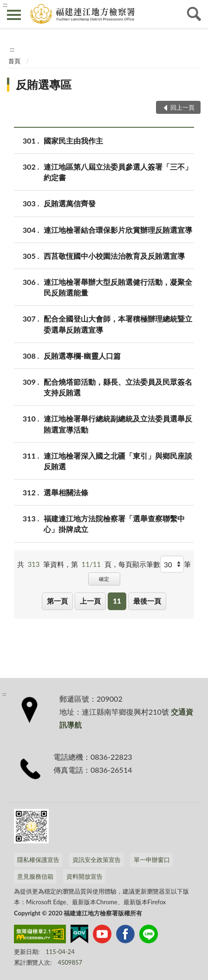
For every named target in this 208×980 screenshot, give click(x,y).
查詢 (194, 14)
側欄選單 (14, 15)
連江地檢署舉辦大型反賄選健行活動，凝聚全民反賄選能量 (118, 287)
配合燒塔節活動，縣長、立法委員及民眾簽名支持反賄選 (118, 387)
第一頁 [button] (57, 601)
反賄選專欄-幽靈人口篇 (82, 356)
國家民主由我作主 (73, 141)
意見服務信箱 (35, 876)
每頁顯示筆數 (139, 564)
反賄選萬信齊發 (70, 203)
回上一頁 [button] (182, 107)
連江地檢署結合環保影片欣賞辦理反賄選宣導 (118, 230)
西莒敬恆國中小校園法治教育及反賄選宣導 (114, 256)
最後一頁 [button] (147, 601)
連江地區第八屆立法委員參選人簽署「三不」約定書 (118, 171)
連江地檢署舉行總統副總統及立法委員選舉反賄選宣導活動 (118, 423)
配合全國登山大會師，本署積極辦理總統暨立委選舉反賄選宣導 (118, 323)
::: (5, 5)
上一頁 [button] (90, 601)
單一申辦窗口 (152, 860)
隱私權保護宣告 (38, 860)
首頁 (14, 61)
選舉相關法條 (66, 492)
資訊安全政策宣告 (97, 860)
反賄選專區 (44, 84)
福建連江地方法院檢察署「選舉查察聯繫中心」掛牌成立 (114, 523)
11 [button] (117, 601)
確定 (104, 579)
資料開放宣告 (84, 876)
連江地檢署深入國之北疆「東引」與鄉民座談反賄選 (118, 460)
